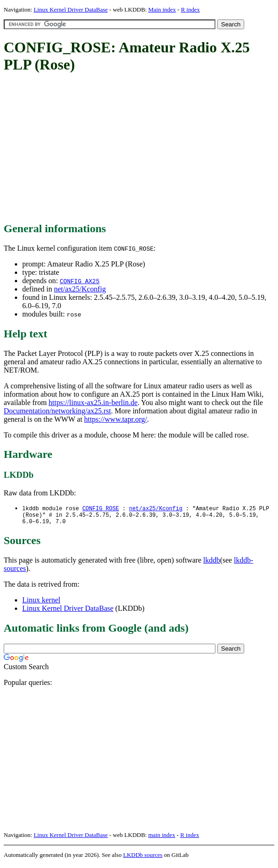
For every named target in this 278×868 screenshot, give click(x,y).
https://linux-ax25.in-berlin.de (93, 402)
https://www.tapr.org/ (116, 419)
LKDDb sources (143, 858)
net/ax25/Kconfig (80, 289)
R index (190, 10)
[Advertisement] (141, 148)
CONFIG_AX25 (80, 281)
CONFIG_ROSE (101, 509)
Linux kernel (41, 603)
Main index (162, 10)
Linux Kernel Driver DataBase (71, 10)
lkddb (212, 563)
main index (162, 838)
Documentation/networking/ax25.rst (57, 411)
